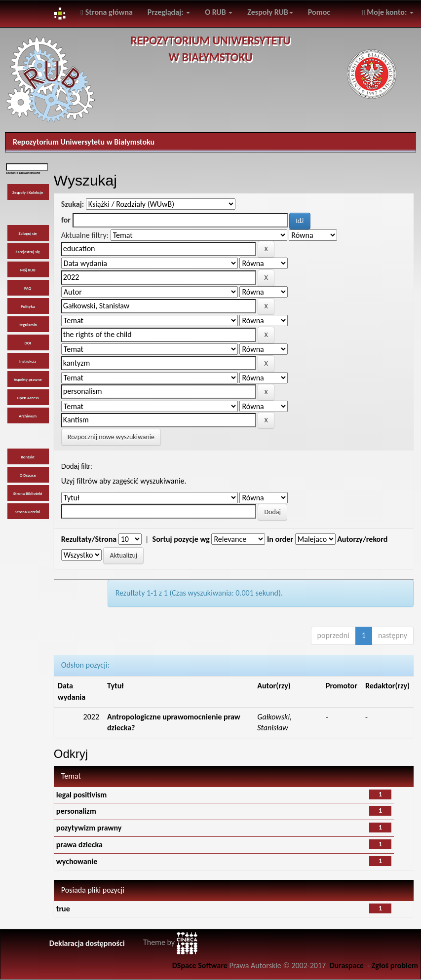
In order (280, 539)
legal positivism (82, 795)
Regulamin (27, 325)
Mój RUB (28, 270)
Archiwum (28, 416)
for (66, 220)
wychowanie (77, 861)
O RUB (219, 12)
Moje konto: (388, 12)
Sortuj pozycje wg (181, 539)
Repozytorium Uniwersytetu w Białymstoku (84, 142)
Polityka (28, 306)
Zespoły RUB (270, 12)
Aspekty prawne (28, 379)
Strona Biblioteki (28, 493)
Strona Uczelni (28, 512)
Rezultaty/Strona (89, 539)
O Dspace (28, 475)
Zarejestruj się (28, 252)
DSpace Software (200, 965)
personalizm (76, 811)
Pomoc (319, 12)
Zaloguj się (27, 233)
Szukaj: (73, 204)
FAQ (28, 288)
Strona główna (107, 12)
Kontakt (28, 457)
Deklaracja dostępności (87, 943)
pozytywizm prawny (89, 828)
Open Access (28, 398)
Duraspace (346, 965)
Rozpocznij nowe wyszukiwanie (111, 437)
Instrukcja (28, 361)
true (63, 909)
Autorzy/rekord (362, 539)
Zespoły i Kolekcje (28, 192)
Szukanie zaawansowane (23, 173)
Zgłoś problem (395, 965)
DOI (27, 343)
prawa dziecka (79, 845)
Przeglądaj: (169, 12)
